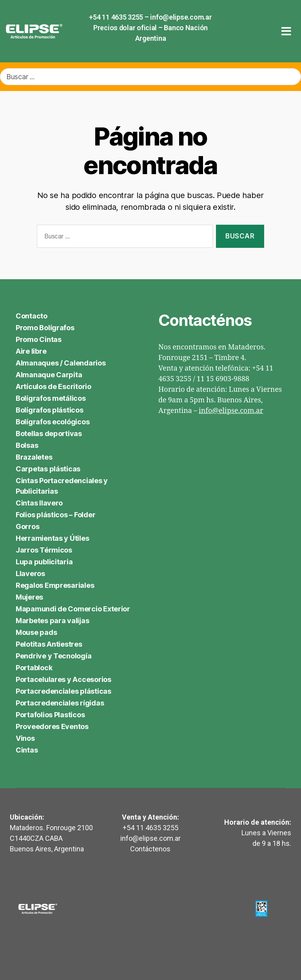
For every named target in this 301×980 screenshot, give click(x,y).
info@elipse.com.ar (181, 17)
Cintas (27, 750)
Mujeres (29, 597)
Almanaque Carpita (49, 375)
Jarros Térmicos (44, 550)
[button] (286, 31)
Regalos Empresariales (55, 585)
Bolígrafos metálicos (51, 398)
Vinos (25, 738)
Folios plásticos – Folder (55, 515)
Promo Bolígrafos (45, 328)
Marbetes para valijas (52, 621)
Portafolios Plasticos (50, 715)
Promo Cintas (39, 339)
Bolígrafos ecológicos (53, 422)
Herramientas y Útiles (52, 538)
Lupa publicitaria (44, 562)
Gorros (27, 526)
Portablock (34, 668)
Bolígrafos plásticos (50, 410)
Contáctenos (150, 849)
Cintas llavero (39, 503)
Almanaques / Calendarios (61, 363)
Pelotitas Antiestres (49, 644)
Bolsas (27, 445)
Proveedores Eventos (52, 726)
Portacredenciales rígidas (60, 703)
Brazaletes (34, 457)
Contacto (32, 316)
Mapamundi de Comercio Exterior (73, 609)
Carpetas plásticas (48, 469)
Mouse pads (36, 632)
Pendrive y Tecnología (53, 656)
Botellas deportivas (49, 434)
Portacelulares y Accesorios (63, 679)
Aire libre (31, 351)
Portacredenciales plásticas (63, 691)
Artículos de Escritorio (53, 386)
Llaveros (30, 574)
